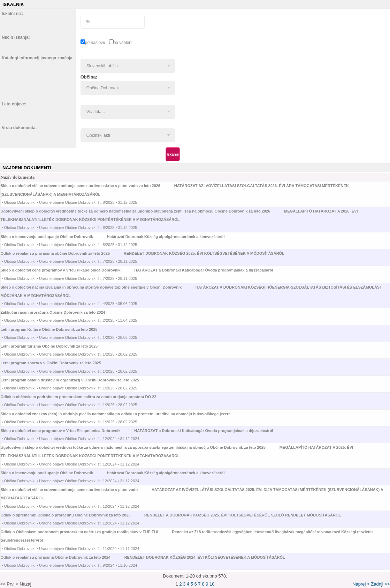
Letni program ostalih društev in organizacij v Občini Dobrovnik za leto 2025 (76, 380)
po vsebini (123, 43)
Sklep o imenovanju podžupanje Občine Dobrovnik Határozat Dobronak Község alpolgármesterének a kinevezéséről (113, 237)
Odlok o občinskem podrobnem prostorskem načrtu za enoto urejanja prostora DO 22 (85, 397)
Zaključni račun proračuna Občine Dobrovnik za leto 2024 (59, 312)
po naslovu (95, 43)
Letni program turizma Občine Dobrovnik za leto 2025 (56, 346)
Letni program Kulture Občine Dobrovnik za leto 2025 (56, 329)
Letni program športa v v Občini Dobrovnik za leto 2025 (57, 363)
